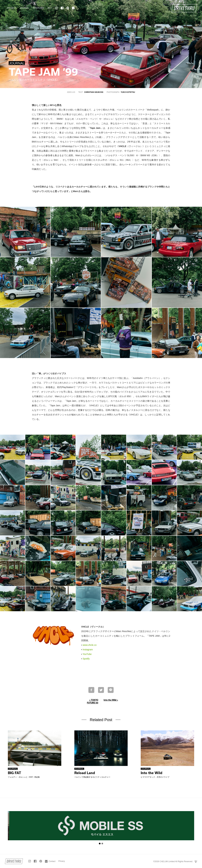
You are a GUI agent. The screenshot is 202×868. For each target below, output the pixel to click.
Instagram (88, 650)
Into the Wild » (111, 700)
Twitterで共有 (101, 690)
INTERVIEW (38, 8)
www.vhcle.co (90, 645)
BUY (50, 8)
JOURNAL (25, 8)
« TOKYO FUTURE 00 (93, 701)
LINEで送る (111, 690)
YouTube (87, 654)
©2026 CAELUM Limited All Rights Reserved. (173, 861)
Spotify (86, 659)
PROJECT (11, 8)
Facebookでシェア (91, 690)
